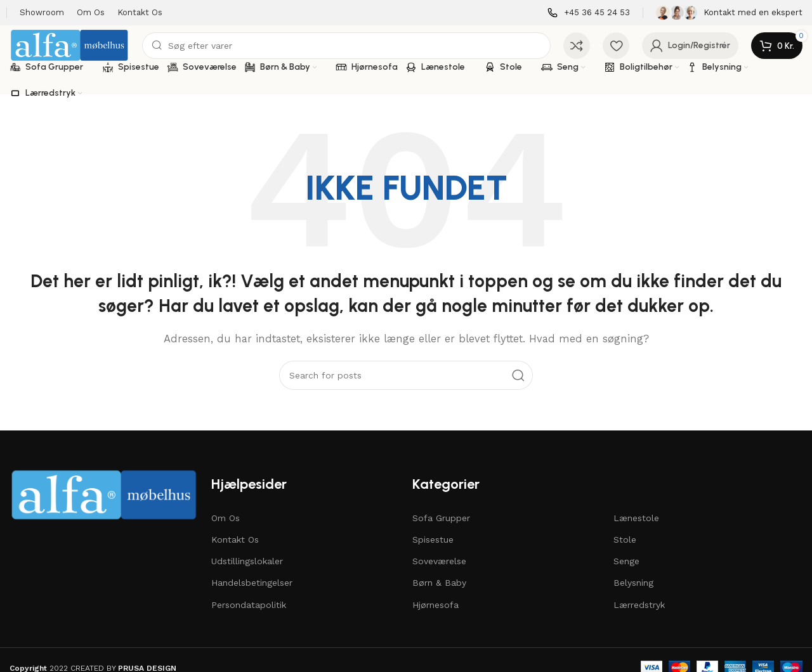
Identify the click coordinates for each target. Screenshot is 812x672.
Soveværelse (439, 561)
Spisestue (433, 540)
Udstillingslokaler (247, 561)
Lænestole (636, 518)
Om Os (226, 518)
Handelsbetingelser (252, 583)
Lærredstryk (639, 605)
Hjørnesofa (435, 605)
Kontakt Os (235, 540)
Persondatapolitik (249, 605)
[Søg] (346, 46)
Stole (625, 540)
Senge (626, 561)
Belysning (633, 583)
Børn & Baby (439, 583)
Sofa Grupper (441, 518)
